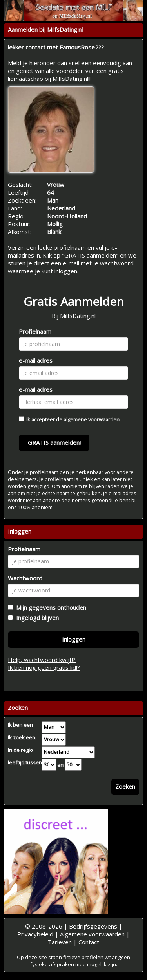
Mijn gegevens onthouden (50, 607)
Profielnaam (35, 331)
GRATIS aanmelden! (54, 442)
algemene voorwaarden (92, 419)
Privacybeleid (35, 934)
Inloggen (74, 639)
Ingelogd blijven (36, 618)
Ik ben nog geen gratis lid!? (44, 667)
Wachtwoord (25, 578)
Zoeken (125, 786)
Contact (89, 942)
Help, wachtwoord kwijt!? (42, 660)
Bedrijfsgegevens (93, 926)
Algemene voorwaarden (92, 934)
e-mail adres (36, 360)
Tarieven (60, 942)
